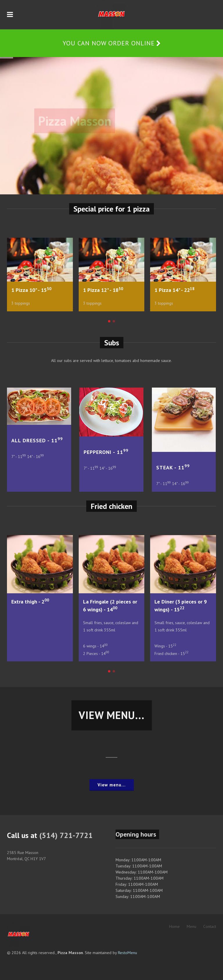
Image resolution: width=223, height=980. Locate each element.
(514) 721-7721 (66, 835)
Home (175, 926)
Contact (210, 926)
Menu (191, 926)
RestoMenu (127, 953)
